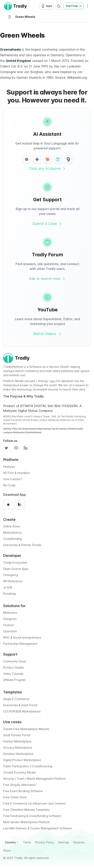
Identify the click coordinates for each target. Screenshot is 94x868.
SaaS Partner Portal (17, 735)
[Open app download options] (47, 6)
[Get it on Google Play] (20, 504)
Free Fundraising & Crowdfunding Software (32, 816)
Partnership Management (20, 644)
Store (7, 850)
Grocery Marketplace (18, 748)
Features (9, 467)
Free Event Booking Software (23, 791)
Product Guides (14, 667)
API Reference (13, 581)
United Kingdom (18, 61)
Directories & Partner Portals (22, 545)
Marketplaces (12, 533)
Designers (10, 619)
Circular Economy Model (19, 772)
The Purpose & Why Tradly (23, 396)
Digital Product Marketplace (22, 760)
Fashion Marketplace (17, 741)
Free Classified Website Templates (26, 810)
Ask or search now (47, 279)
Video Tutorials (13, 674)
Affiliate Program (14, 680)
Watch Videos (47, 334)
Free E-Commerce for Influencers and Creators (35, 803)
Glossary (79, 842)
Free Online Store (15, 797)
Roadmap (10, 594)
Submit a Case (47, 224)
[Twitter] (6, 448)
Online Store (11, 526)
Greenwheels (10, 49)
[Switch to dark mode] (59, 6)
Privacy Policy (45, 842)
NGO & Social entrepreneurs (22, 637)
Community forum (15, 661)
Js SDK (8, 587)
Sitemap (63, 842)
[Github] (16, 448)
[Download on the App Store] (8, 504)
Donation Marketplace (18, 754)
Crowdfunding (13, 539)
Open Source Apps (16, 569)
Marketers (10, 613)
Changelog (11, 575)
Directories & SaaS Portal (20, 705)
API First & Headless (16, 473)
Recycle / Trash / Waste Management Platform (34, 779)
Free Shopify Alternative (19, 785)
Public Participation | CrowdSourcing (28, 766)
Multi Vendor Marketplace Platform (26, 822)
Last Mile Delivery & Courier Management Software (37, 828)
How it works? (13, 479)
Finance (8, 625)
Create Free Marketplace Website (26, 729)
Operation (10, 631)
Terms (27, 842)
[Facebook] (26, 448)
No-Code (9, 485)
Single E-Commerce (16, 699)
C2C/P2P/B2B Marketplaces (22, 711)
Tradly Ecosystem (15, 563)
